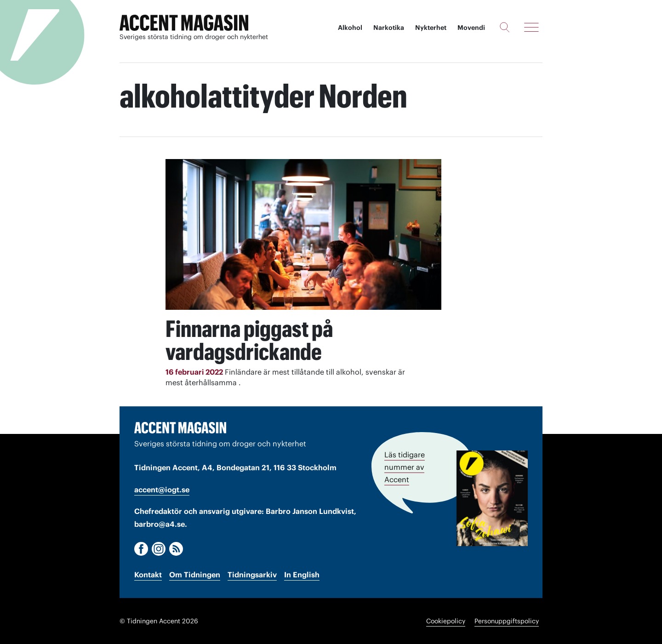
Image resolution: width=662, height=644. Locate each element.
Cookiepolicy (446, 621)
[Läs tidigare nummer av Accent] (492, 498)
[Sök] (505, 27)
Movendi (471, 28)
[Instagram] (159, 549)
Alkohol (350, 28)
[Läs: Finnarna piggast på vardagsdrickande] (303, 234)
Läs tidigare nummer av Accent (405, 467)
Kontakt (148, 575)
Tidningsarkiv (252, 575)
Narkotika (389, 28)
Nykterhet (431, 28)
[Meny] (531, 27)
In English (302, 575)
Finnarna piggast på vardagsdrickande (249, 340)
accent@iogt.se (162, 490)
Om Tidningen (195, 575)
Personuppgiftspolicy (507, 621)
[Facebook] (141, 549)
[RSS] (176, 549)
